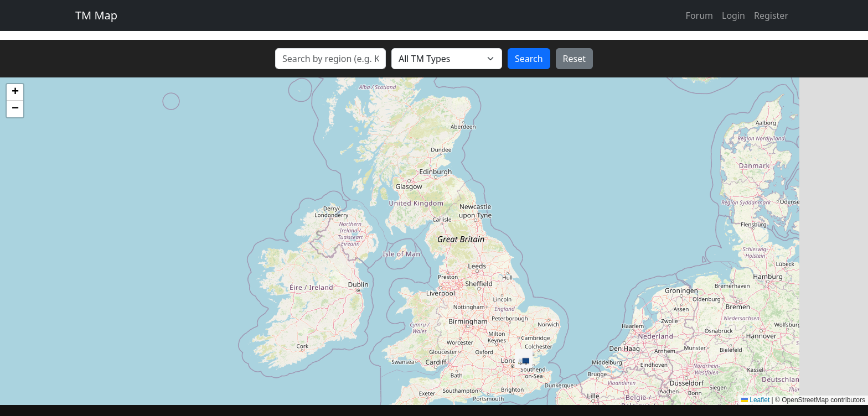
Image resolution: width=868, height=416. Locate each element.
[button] (524, 359)
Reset (574, 59)
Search (529, 59)
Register (771, 15)
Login (733, 15)
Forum (699, 15)
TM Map (96, 15)
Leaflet (755, 400)
